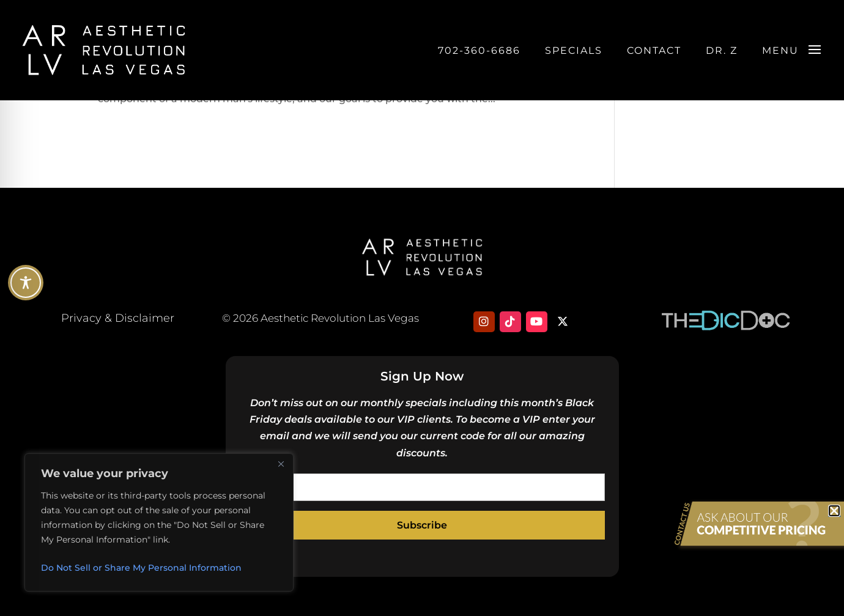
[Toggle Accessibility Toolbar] (26, 283)
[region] (159, 522)
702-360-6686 (479, 50)
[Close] (281, 464)
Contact (654, 50)
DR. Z (722, 50)
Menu (780, 50)
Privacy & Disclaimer (118, 318)
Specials (574, 50)
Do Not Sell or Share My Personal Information (141, 568)
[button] (834, 511)
